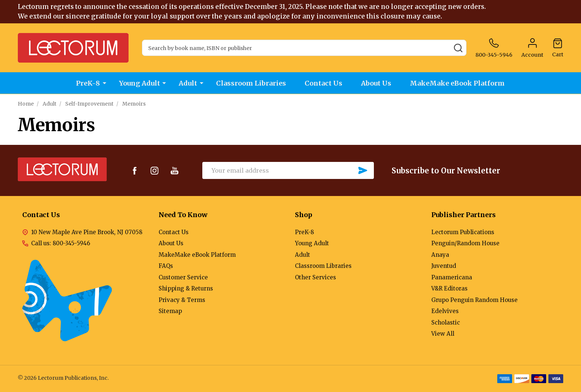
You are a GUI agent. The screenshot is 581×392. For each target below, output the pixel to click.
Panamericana (452, 277)
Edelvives (445, 311)
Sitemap (170, 311)
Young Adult (139, 83)
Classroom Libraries (251, 83)
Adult (188, 83)
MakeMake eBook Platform (458, 83)
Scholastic (446, 323)
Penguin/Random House (465, 243)
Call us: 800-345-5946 (61, 243)
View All (443, 334)
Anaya (440, 255)
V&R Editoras (449, 288)
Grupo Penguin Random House (474, 300)
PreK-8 (88, 83)
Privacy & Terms (182, 300)
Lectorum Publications (463, 232)
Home (26, 104)
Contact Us (324, 83)
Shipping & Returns (186, 288)
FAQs (166, 266)
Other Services (316, 277)
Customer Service (183, 277)
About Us (377, 83)
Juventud (444, 266)
